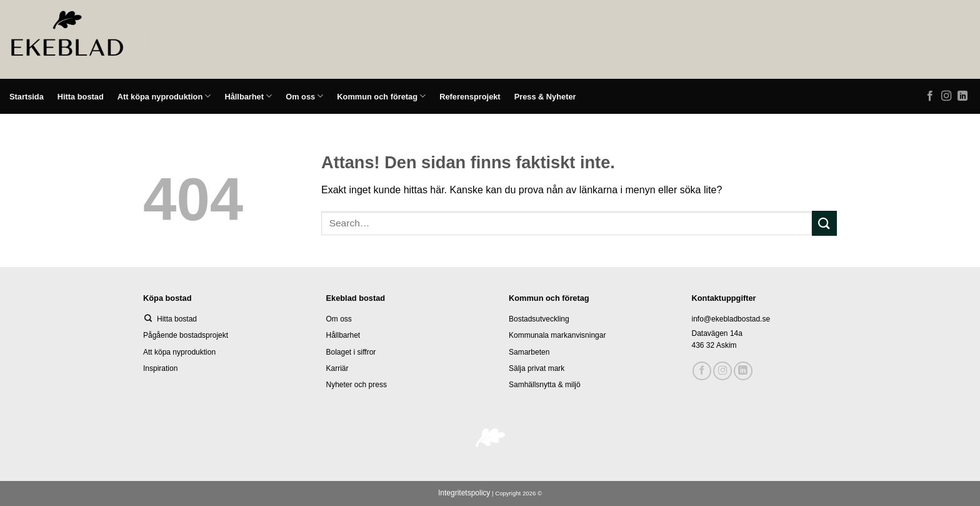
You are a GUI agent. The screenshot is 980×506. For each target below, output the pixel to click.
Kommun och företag (381, 96)
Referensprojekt (470, 97)
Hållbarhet (248, 96)
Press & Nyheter (545, 97)
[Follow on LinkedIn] (962, 96)
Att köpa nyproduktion (164, 96)
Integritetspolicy (464, 493)
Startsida (27, 97)
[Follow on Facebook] (930, 96)
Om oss (304, 96)
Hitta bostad (81, 97)
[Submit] (824, 223)
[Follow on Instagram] (946, 96)
